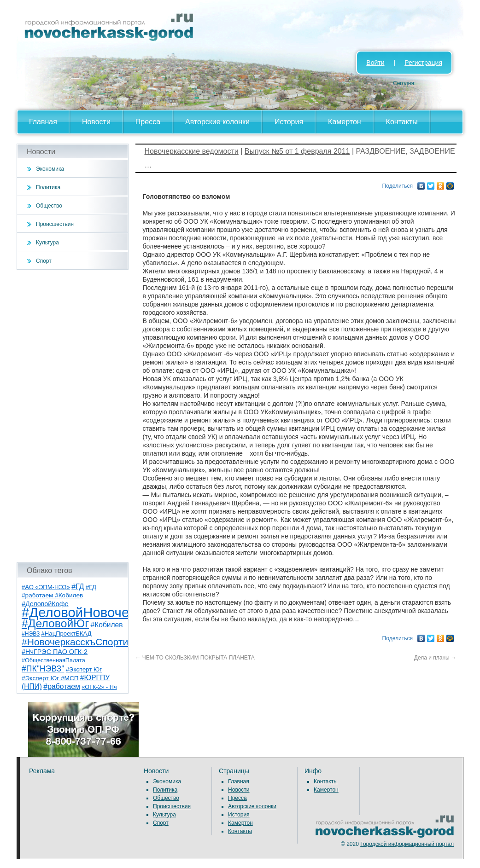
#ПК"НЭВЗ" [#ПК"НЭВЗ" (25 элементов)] (43, 669)
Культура (47, 243)
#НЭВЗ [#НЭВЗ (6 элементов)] (31, 634)
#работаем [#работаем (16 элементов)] (62, 686)
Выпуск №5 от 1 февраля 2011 (297, 151)
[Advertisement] (73, 416)
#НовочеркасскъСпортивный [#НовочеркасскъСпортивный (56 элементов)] (86, 642)
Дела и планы (435, 658)
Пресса (148, 122)
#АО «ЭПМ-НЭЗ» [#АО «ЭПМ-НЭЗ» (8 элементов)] (46, 587)
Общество (49, 206)
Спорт (44, 261)
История (289, 122)
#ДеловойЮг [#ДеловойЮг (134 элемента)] (55, 623)
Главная (43, 122)
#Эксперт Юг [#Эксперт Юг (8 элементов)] (84, 669)
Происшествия (55, 224)
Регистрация (423, 63)
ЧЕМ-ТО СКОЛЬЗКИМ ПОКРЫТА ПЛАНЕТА (195, 658)
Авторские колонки (217, 122)
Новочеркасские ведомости (192, 151)
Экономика (50, 169)
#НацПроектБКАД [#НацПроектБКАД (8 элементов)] (67, 634)
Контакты (402, 122)
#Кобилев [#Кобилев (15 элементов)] (107, 625)
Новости (96, 122)
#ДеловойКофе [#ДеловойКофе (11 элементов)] (45, 604)
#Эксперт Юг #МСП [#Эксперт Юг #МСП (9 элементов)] (50, 678)
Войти (375, 63)
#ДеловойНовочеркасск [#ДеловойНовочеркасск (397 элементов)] (96, 612)
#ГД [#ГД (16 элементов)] (78, 587)
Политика (48, 187)
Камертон (345, 122)
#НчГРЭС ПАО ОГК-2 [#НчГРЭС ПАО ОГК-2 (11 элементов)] (55, 652)
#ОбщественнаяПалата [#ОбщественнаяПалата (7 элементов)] (53, 660)
